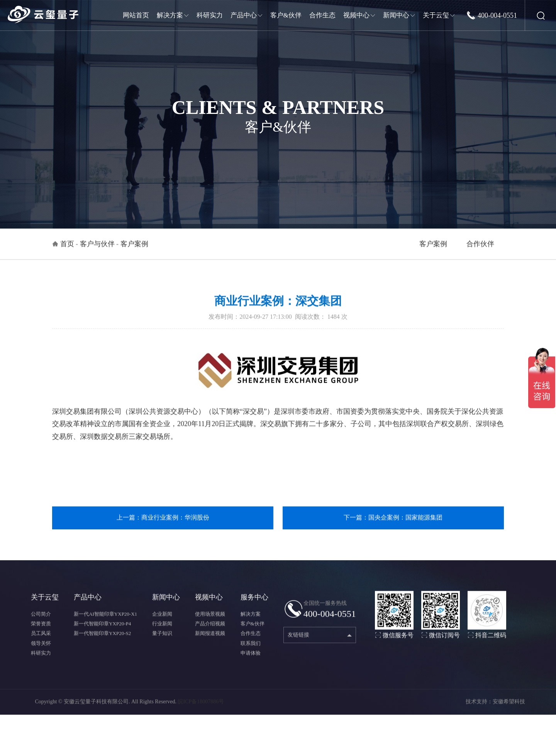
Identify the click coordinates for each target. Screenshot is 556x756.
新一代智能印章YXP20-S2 (102, 643)
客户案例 (433, 253)
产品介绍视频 (210, 633)
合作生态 (251, 643)
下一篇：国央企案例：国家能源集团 (393, 526)
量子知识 (162, 643)
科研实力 (41, 662)
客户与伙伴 (97, 253)
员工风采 (41, 643)
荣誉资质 (41, 633)
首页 (67, 253)
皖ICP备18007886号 (201, 711)
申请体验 (251, 662)
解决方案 (251, 623)
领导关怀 (41, 652)
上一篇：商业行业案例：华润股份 (163, 526)
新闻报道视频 (210, 643)
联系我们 (251, 652)
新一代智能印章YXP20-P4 (102, 633)
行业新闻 (162, 633)
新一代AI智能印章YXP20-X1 (105, 623)
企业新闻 (162, 623)
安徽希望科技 (509, 711)
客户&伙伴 (253, 633)
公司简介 (41, 623)
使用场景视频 (210, 623)
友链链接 (298, 644)
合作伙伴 (480, 253)
